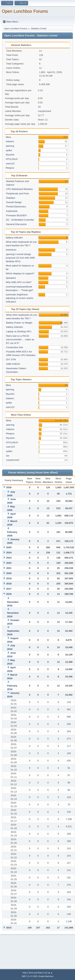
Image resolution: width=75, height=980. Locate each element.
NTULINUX (12, 159)
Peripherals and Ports (18, 194)
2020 (9, 573)
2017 (9, 589)
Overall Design (14, 202)
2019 (9, 578)
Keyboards (12, 211)
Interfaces (11, 250)
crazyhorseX (45, 111)
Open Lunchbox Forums (25, 11)
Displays (11, 198)
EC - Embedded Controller (20, 220)
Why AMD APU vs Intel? (19, 282)
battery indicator (14, 238)
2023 (9, 558)
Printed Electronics (16, 207)
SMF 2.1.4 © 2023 (30, 976)
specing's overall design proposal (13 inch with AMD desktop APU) (20, 258)
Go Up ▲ (48, 973)
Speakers (11, 278)
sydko (9, 150)
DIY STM (11, 359)
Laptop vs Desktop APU (19, 331)
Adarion (10, 141)
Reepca (10, 168)
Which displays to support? (20, 273)
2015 (9, 928)
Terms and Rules (36, 973)
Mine (8, 137)
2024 (9, 553)
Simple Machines (46, 976)
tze (8, 456)
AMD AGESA (13, 364)
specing (10, 146)
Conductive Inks (15, 347)
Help (25, 973)
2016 (9, 594)
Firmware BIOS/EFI (16, 215)
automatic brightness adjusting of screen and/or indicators (19, 298)
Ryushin (10, 155)
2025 (9, 547)
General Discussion (16, 224)
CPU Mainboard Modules (19, 189)
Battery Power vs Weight (19, 323)
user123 (10, 164)
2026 (9, 487)
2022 (9, 563)
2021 (9, 568)
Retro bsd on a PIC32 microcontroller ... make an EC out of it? (20, 339)
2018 (9, 584)
